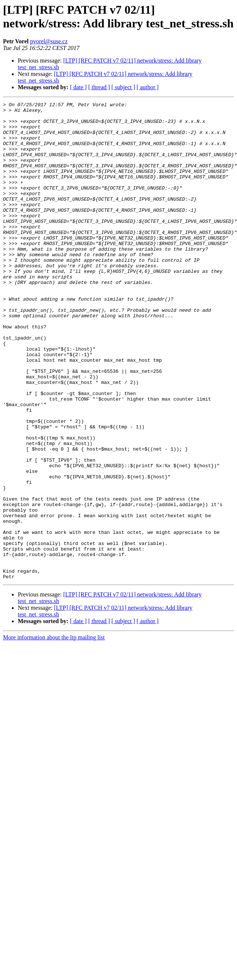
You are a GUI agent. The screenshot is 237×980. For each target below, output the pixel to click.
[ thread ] (99, 87)
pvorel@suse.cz (49, 41)
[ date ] (78, 87)
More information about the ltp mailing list (54, 726)
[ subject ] (123, 87)
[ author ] (148, 87)
